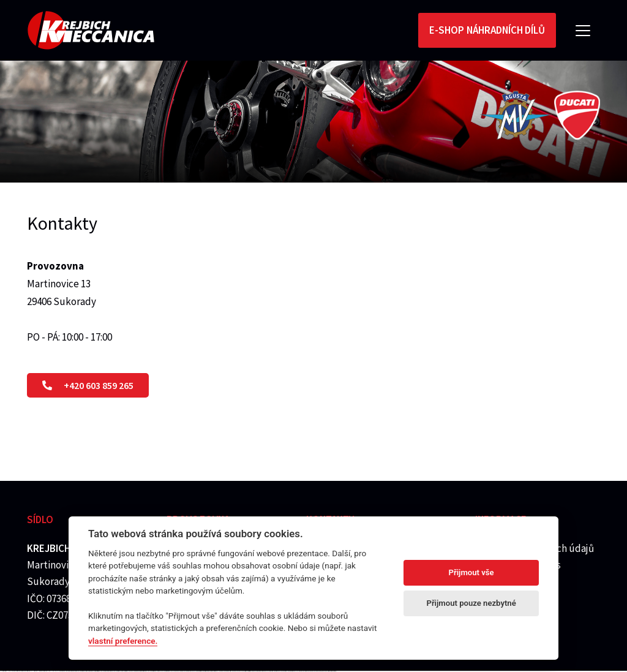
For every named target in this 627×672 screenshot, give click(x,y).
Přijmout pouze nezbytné (471, 603)
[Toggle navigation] (583, 31)
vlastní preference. (123, 641)
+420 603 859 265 (88, 385)
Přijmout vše (471, 572)
